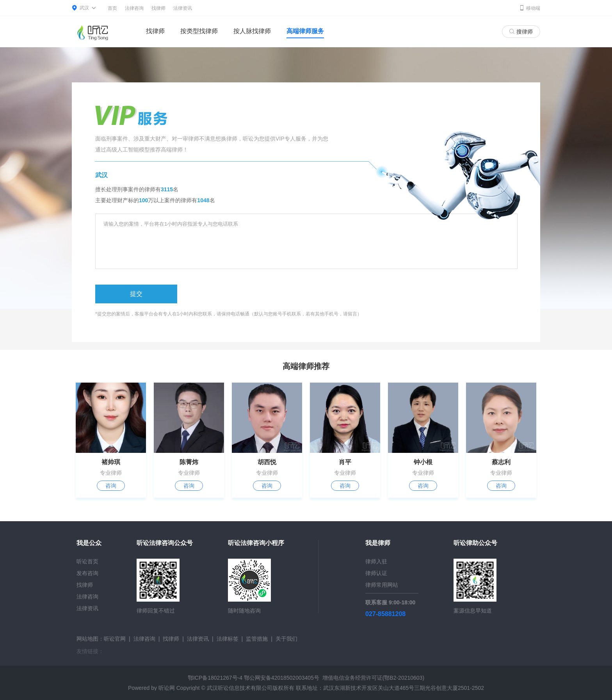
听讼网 (167, 688)
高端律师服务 (305, 31)
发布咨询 (87, 573)
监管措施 (257, 639)
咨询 (111, 486)
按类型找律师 (199, 31)
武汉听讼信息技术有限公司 (240, 688)
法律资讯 (183, 8)
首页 (112, 8)
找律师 (158, 8)
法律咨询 (134, 8)
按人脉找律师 (252, 31)
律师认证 (376, 573)
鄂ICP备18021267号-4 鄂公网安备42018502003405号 (254, 678)
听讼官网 (115, 639)
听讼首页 (87, 561)
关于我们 (286, 639)
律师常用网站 (382, 585)
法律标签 (228, 639)
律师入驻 (376, 561)
